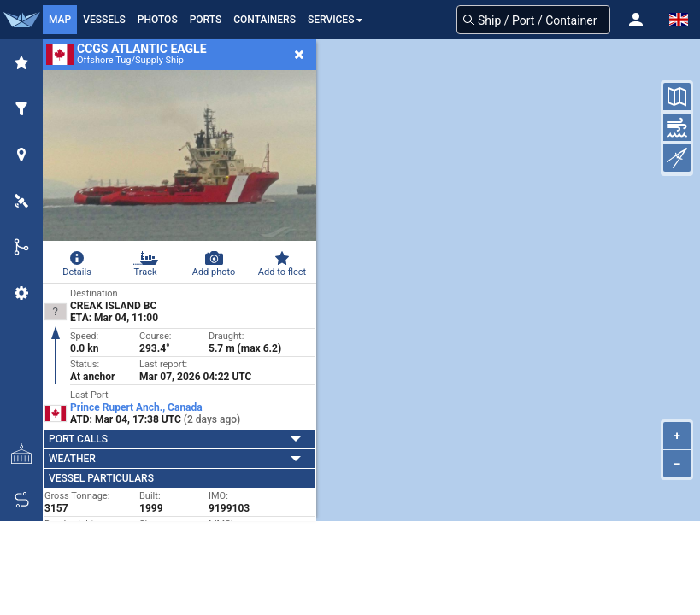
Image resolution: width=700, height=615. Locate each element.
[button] (636, 20)
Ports (206, 20)
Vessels (104, 20)
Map (60, 20)
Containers (265, 20)
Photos (158, 20)
